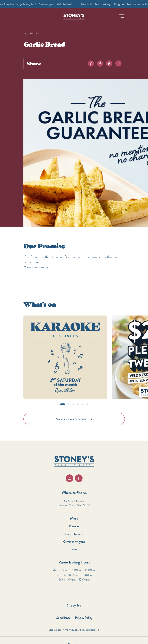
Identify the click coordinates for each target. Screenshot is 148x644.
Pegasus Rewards (74, 534)
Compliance (63, 618)
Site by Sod (74, 605)
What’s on (35, 33)
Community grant (74, 542)
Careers (74, 549)
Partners (74, 526)
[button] (122, 16)
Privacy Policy (84, 618)
